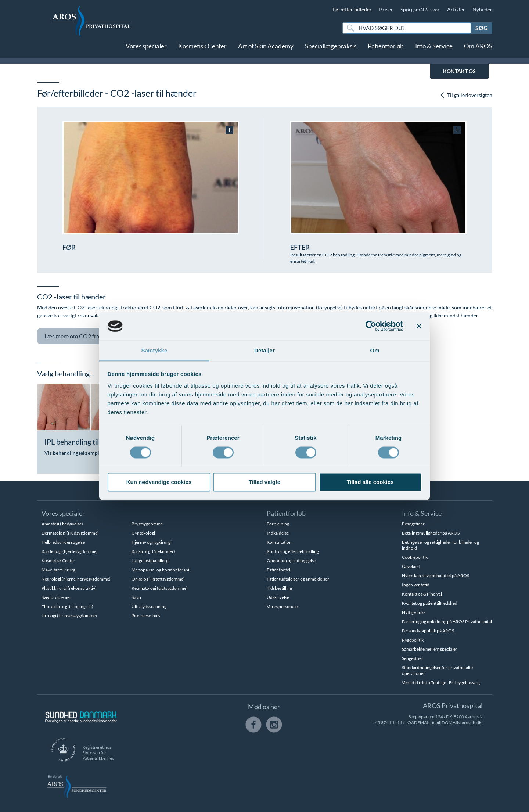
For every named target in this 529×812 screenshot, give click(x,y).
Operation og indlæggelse (291, 561)
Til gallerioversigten (466, 95)
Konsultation (279, 542)
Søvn (136, 597)
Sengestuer (413, 658)
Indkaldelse (278, 533)
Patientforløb (386, 51)
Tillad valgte (264, 482)
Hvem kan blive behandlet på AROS (436, 576)
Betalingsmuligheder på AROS (431, 533)
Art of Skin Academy (266, 51)
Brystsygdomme (147, 524)
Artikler (456, 9)
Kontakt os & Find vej (422, 594)
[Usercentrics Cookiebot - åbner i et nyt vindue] (371, 326)
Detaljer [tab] (264, 350)
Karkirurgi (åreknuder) (153, 551)
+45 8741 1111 (387, 723)
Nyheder (482, 9)
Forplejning (278, 524)
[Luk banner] (419, 326)
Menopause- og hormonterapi (160, 570)
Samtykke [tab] (154, 350)
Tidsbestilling (279, 588)
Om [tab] (375, 350)
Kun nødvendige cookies (159, 482)
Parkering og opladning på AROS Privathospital (447, 621)
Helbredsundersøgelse (63, 542)
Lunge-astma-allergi (150, 561)
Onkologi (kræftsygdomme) (158, 579)
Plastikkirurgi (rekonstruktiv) (69, 588)
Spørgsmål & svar (420, 9)
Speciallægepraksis (331, 51)
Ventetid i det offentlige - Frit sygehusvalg (441, 682)
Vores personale (282, 606)
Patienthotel (278, 570)
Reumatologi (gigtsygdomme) (160, 588)
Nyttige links (414, 612)
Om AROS (478, 51)
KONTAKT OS (459, 71)
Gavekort (411, 566)
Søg (482, 28)
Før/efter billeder (352, 9)
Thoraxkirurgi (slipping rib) (67, 606)
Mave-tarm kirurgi (59, 570)
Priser (386, 9)
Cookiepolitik (415, 557)
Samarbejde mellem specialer (430, 649)
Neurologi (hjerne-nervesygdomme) (76, 579)
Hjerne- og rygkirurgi (152, 542)
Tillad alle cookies (370, 482)
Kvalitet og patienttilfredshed (430, 603)
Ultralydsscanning (149, 606)
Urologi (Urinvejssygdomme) (69, 616)
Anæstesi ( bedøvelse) (62, 524)
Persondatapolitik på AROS (428, 631)
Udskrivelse (278, 597)
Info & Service (434, 51)
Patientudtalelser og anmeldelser (298, 579)
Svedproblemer (56, 597)
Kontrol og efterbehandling (293, 551)
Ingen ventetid (416, 585)
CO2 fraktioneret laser (94, 336)
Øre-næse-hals (146, 616)
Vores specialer (146, 51)
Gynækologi (143, 533)
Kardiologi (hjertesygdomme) (70, 551)
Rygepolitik (413, 640)
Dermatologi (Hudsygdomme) (70, 533)
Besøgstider (413, 524)
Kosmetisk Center (202, 51)
